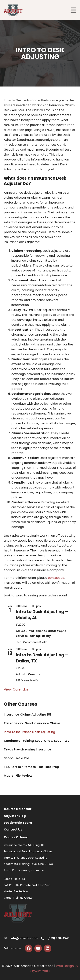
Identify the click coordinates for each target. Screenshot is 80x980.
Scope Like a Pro (16, 758)
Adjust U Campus (28, 674)
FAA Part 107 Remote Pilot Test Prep (31, 767)
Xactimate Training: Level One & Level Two (37, 741)
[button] (74, 10)
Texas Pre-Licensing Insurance (27, 749)
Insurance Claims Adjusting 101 (27, 715)
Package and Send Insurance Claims (32, 723)
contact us (56, 578)
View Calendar (16, 689)
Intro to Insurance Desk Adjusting (29, 732)
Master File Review (18, 776)
